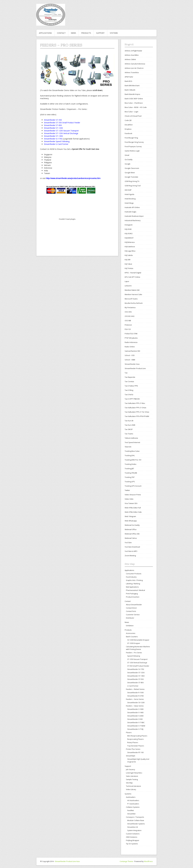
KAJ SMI (128, 260)
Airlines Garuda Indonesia (135, 64)
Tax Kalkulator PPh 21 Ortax (135, 408)
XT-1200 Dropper (134, 643)
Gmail (127, 155)
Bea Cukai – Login (131, 112)
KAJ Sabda (129, 255)
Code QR (128, 120)
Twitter (127, 490)
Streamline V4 (133, 827)
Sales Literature (132, 776)
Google (128, 164)
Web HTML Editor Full (133, 508)
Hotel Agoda (129, 194)
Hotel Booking (130, 199)
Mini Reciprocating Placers (137, 736)
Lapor (127, 281)
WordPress (148, 861)
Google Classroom (132, 168)
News (73, 33)
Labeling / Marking (133, 584)
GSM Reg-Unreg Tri (132, 181)
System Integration (134, 830)
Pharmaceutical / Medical (135, 590)
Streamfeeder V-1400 (135, 713)
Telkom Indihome (131, 438)
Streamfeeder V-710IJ (135, 729)
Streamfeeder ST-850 (135, 683)
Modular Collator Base (136, 820)
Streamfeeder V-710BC (136, 723)
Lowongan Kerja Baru (134, 773)
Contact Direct (131, 608)
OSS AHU (128, 312)
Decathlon (129, 125)
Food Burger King (131, 138)
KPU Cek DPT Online (132, 277)
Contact (61, 33)
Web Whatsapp (131, 521)
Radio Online (130, 347)
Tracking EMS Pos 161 (133, 460)
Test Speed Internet (132, 442)
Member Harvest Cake (133, 294)
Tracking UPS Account (133, 486)
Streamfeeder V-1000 (135, 709)
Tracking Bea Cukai (132, 451)
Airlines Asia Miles (132, 55)
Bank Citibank (130, 90)
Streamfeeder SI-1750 (136, 669)
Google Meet (130, 173)
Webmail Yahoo (131, 538)
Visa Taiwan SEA (131, 503)
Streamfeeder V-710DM (136, 726)
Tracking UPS (130, 482)
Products (86, 33)
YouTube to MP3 (131, 551)
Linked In (128, 286)
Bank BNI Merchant (132, 86)
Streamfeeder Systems (136, 824)
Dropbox (128, 129)
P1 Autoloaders (133, 804)
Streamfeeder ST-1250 (136, 673)
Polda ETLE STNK (131, 334)
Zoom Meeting (130, 556)
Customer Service (133, 615)
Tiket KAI (128, 447)
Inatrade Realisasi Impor (134, 216)
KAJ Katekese (130, 247)
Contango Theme (126, 861)
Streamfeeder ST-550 (135, 679)
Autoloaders (131, 797)
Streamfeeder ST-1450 (136, 676)
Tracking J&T (129, 468)
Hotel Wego (129, 203)
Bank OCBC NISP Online (134, 99)
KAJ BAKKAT (129, 238)
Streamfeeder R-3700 (135, 696)
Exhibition (130, 626)
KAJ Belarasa (130, 242)
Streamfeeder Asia (132, 364)
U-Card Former (133, 686)
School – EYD (130, 355)
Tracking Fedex (131, 464)
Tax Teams (129, 434)
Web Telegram (130, 516)
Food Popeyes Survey (133, 146)
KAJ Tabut (128, 264)
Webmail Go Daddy (132, 525)
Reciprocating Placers (135, 739)
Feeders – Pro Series (134, 653)
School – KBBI (130, 360)
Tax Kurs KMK (130, 425)
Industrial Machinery (133, 220)
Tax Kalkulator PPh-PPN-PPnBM (137, 416)
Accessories (131, 633)
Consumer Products (134, 574)
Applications (45, 33)
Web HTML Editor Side (133, 512)
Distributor (130, 618)
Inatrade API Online (132, 207)
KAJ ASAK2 (129, 233)
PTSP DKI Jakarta (131, 338)
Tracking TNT (130, 477)
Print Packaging (132, 594)
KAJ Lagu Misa (130, 251)
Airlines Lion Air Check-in (134, 68)
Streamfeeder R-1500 (135, 693)
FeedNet (131, 810)
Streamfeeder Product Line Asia (67, 861)
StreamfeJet (131, 756)
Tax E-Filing (129, 390)
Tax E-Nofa (129, 395)
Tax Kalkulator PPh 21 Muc (135, 403)
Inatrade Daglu (130, 212)
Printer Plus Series (133, 749)
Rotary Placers (133, 742)
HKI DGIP (128, 190)
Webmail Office (131, 529)
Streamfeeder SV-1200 (136, 703)
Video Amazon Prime (133, 495)
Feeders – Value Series (135, 706)
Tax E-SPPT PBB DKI (132, 399)
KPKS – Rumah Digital (133, 273)
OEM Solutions (132, 837)
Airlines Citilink (130, 59)
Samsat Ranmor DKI (132, 351)
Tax (126, 373)
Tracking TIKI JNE (131, 473)
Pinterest (128, 325)
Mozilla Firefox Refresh (134, 303)
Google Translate (131, 177)
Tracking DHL (130, 455)
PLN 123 (128, 329)
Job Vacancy (130, 769)
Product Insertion (133, 597)
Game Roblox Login (132, 151)
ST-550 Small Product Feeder (138, 666)
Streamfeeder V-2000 (135, 716)
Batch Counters (132, 637)
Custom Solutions (133, 834)
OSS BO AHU (130, 316)
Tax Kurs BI (129, 421)
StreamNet (131, 814)
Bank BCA (128, 81)
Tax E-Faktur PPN (131, 386)
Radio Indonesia (131, 342)
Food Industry (131, 577)
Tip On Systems (132, 844)
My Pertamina (130, 307)
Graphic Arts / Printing (134, 580)
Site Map (129, 783)
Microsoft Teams (131, 299)
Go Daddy (129, 159)
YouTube (128, 542)
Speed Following (134, 656)
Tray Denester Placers (136, 746)
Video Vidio (129, 499)
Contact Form (131, 611)
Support (100, 33)
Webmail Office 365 (132, 534)
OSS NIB (128, 321)
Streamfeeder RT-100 (135, 752)
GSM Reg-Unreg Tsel (133, 186)
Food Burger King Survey (134, 142)
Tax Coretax (129, 381)
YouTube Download (132, 547)
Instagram (129, 225)
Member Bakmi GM (132, 290)
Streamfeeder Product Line (135, 368)
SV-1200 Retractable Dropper (138, 640)
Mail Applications (132, 587)
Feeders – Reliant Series (135, 689)
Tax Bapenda (130, 377)
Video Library (131, 789)
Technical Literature (133, 786)
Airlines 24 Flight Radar (133, 51)
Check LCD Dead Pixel (133, 116)
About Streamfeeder (134, 605)
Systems (114, 33)
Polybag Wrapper (133, 840)
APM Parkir (129, 77)
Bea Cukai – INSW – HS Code (136, 107)
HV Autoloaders (133, 800)
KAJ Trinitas (129, 268)
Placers (129, 732)
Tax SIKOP (129, 429)
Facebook (128, 133)
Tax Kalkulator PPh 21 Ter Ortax (137, 412)
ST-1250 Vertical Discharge (137, 663)
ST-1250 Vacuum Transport (137, 659)
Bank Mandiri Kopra (132, 94)
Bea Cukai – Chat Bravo (134, 103)
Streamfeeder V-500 (135, 719)
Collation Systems (133, 807)
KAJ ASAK (128, 229)
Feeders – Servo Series (135, 699)
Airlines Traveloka (132, 72)
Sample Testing (132, 779)
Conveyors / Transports (135, 817)
